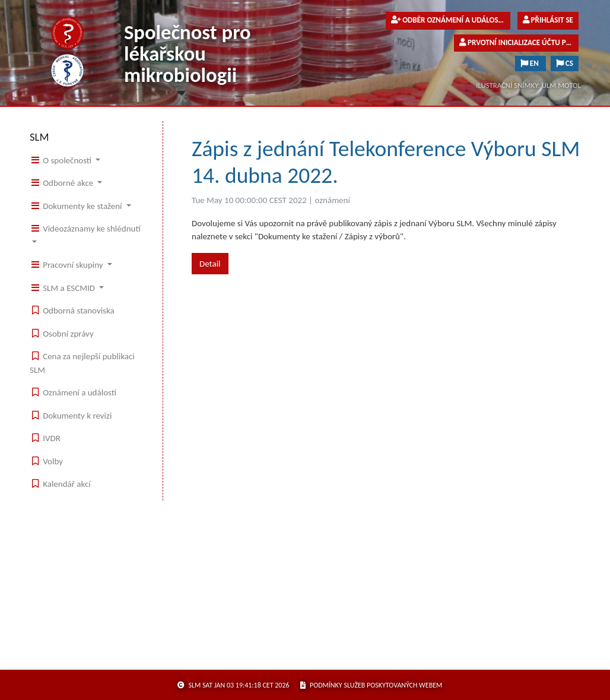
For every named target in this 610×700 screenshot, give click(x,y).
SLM (39, 137)
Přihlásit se (548, 20)
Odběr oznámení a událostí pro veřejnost (451, 20)
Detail (210, 264)
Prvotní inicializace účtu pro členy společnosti (519, 43)
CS (565, 64)
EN (530, 64)
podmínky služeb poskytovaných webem (371, 685)
